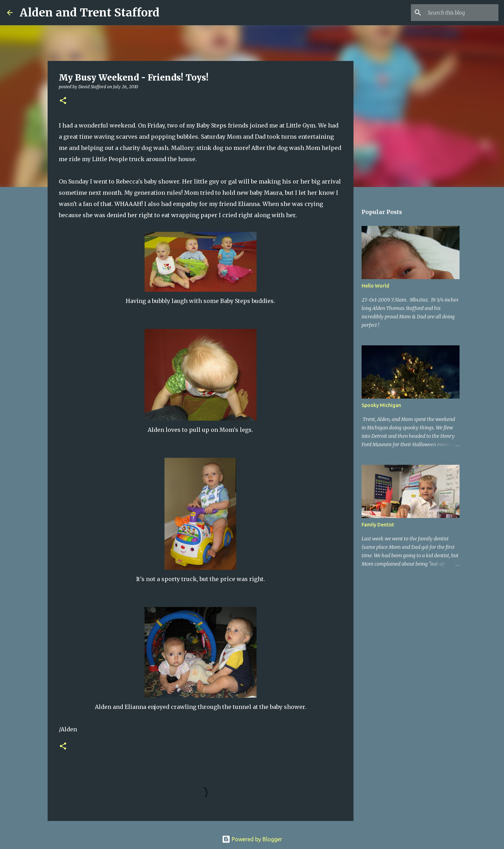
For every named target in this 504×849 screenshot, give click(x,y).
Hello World (375, 286)
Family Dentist (378, 525)
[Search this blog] (462, 13)
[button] (63, 101)
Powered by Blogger (252, 839)
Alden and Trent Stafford (90, 13)
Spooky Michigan (381, 405)
